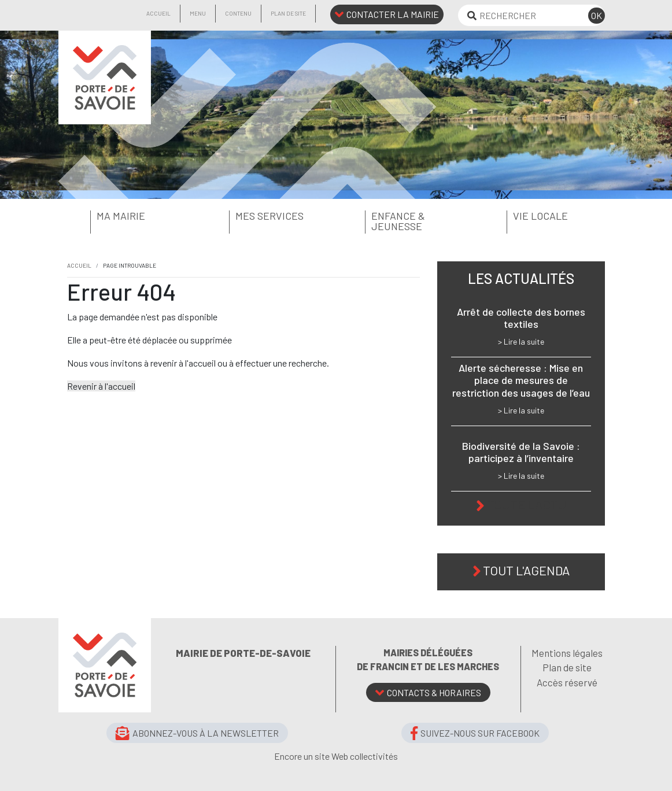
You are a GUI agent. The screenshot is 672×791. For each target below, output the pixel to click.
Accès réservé (567, 682)
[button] (128, 216)
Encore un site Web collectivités (336, 756)
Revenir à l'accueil (101, 386)
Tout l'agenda (526, 570)
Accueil (158, 13)
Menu (198, 13)
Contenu (238, 13)
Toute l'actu (527, 504)
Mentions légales (567, 653)
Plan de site (288, 13)
